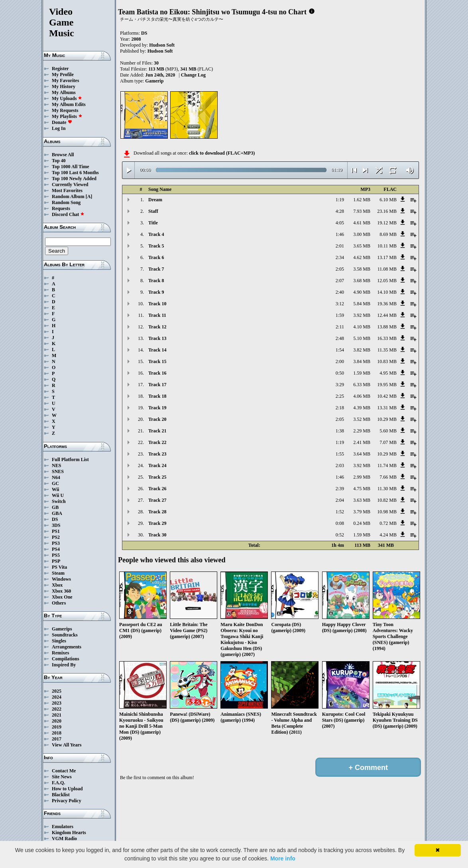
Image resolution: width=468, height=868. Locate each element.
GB (55, 507)
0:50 (340, 373)
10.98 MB (387, 512)
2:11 (340, 327)
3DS (56, 525)
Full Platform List (70, 460)
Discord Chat (68, 214)
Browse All (63, 155)
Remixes (60, 653)
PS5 (56, 555)
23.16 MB (387, 211)
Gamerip (154, 81)
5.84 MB (362, 304)
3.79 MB (362, 512)
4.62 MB (362, 257)
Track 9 (156, 292)
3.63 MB (362, 500)
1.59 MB (362, 373)
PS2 (56, 537)
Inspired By (64, 665)
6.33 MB (362, 385)
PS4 (56, 549)
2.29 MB (362, 431)
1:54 (340, 350)
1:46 (340, 234)
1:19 (340, 200)
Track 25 (157, 477)
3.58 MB (362, 269)
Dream (155, 200)
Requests (61, 208)
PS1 (56, 531)
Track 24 (157, 465)
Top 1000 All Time (70, 167)
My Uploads (67, 98)
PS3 (56, 543)
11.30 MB (387, 489)
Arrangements (67, 647)
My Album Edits (69, 104)
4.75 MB (362, 489)
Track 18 (157, 396)
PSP (56, 561)
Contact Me (64, 771)
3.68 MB (362, 281)
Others (59, 603)
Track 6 (156, 257)
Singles (59, 641)
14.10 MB (387, 292)
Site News (62, 777)
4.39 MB (362, 408)
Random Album (68, 196)
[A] (89, 196)
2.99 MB (362, 477)
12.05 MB (387, 281)
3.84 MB (362, 361)
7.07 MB (388, 442)
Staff (153, 211)
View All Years (67, 745)
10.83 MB (387, 361)
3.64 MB (362, 454)
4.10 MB (362, 327)
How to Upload (67, 789)
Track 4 (156, 234)
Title (153, 223)
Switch (59, 501)
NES (56, 465)
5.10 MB (362, 338)
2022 (57, 709)
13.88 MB (387, 327)
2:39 (340, 489)
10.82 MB (387, 500)
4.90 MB (362, 292)
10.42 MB (387, 396)
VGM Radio (64, 839)
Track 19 (157, 408)
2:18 (340, 408)
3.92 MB (362, 315)
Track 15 (157, 361)
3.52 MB (362, 419)
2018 (57, 733)
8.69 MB (388, 234)
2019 (57, 727)
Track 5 (156, 246)
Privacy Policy (67, 801)
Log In (59, 128)
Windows (61, 579)
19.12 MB (387, 223)
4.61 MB (362, 223)
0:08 (340, 523)
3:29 (340, 385)
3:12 (340, 304)
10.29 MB (387, 419)
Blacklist (61, 795)
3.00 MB (362, 234)
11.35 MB (387, 350)
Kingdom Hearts (69, 833)
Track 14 (157, 350)
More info (283, 858)
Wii (55, 489)
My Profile (63, 75)
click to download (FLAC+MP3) (222, 153)
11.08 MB (387, 269)
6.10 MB (388, 200)
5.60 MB (388, 431)
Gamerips (62, 629)
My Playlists (67, 116)
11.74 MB (387, 465)
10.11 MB (387, 246)
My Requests (65, 110)
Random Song (66, 202)
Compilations (66, 659)
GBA (57, 513)
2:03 (340, 465)
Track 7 (156, 269)
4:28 (340, 211)
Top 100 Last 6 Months (75, 173)
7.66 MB (388, 477)
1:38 (340, 431)
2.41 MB (362, 442)
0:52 (340, 535)
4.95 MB (388, 373)
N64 (56, 477)
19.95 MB (387, 385)
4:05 (340, 223)
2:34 (340, 257)
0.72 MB (388, 523)
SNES (58, 471)
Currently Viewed (70, 185)
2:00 (340, 361)
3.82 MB (362, 350)
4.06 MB (362, 396)
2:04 (340, 500)
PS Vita (59, 567)
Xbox (57, 585)
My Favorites (65, 81)
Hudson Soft (162, 45)
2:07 (340, 281)
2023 (57, 703)
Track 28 (157, 512)
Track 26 (157, 489)
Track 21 (157, 431)
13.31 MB (387, 408)
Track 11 (157, 315)
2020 (57, 721)
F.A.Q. (58, 783)
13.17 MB (387, 257)
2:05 (340, 269)
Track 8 (156, 281)
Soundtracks (65, 635)
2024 (57, 697)
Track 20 (157, 419)
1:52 (340, 512)
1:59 (340, 315)
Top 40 (59, 161)
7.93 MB (362, 211)
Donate (62, 122)
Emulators (63, 827)
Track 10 (157, 304)
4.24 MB (388, 535)
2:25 (340, 396)
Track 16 (157, 373)
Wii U (58, 495)
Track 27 (157, 500)
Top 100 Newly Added (74, 179)
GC (55, 483)
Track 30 (157, 535)
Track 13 (157, 338)
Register (60, 69)
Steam (58, 573)
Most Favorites (67, 190)
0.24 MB (362, 523)
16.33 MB (387, 338)
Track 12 (157, 327)
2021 (57, 715)
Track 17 (157, 385)
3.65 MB (362, 246)
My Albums (64, 92)
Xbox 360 (61, 591)
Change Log (193, 75)
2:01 (340, 246)
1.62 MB (362, 200)
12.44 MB (387, 315)
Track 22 (157, 442)
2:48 (340, 338)
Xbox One (62, 597)
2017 (57, 739)
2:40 (340, 292)
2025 (57, 691)
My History (64, 86)
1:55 (340, 454)
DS (55, 519)
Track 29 (157, 523)
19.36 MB (387, 304)
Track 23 (157, 454)
